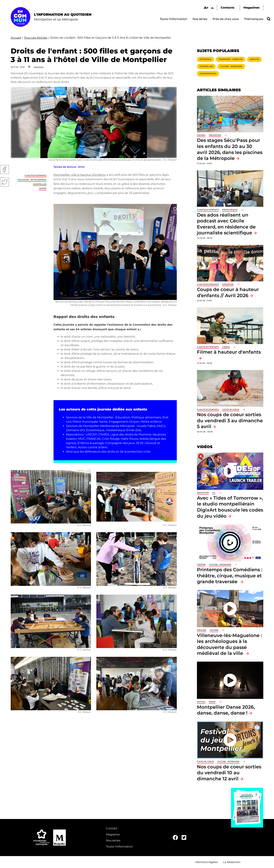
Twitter (4, 182)
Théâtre (201, 565)
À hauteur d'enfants (35, 175)
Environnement (208, 74)
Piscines (201, 135)
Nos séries (200, 19)
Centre (43, 188)
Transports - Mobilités (231, 59)
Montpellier (40, 184)
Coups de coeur (231, 409)
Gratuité (254, 59)
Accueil (16, 38)
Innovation (203, 493)
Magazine (113, 834)
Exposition (228, 284)
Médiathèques (230, 210)
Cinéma (226, 347)
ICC (214, 493)
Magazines (252, 8)
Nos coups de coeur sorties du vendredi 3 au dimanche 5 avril (230, 420)
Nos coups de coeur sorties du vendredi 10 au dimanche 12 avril (229, 773)
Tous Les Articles (36, 38)
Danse (212, 702)
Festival (201, 702)
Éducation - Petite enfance (32, 180)
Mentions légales (206, 862)
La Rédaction (232, 862)
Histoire (214, 630)
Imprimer (39, 67)
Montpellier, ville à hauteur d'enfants (79, 175)
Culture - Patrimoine (231, 66)
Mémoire (202, 630)
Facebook (4, 170)
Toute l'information (174, 19)
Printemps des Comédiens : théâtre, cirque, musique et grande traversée (230, 576)
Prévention (215, 135)
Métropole (205, 59)
